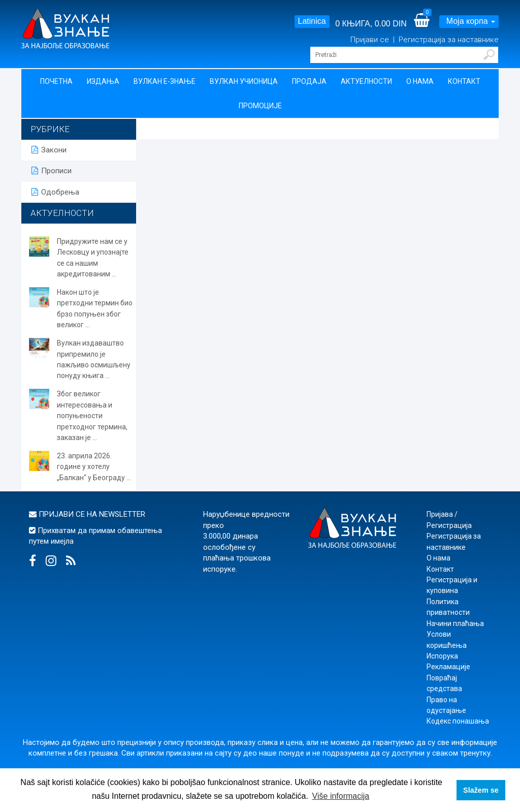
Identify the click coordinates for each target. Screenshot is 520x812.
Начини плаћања (455, 623)
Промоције (260, 106)
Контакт (464, 81)
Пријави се (371, 40)
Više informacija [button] (341, 796)
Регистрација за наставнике (449, 40)
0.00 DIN (391, 24)
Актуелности (366, 81)
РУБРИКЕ (50, 129)
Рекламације (448, 667)
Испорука (442, 656)
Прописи (52, 171)
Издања (103, 81)
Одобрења (55, 192)
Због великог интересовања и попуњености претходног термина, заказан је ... (92, 416)
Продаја (309, 81)
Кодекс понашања (458, 721)
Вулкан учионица (244, 81)
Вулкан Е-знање (165, 81)
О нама (420, 81)
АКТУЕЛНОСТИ (62, 213)
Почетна (56, 81)
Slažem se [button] (481, 790)
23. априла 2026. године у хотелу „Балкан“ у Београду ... (94, 467)
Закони (49, 150)
